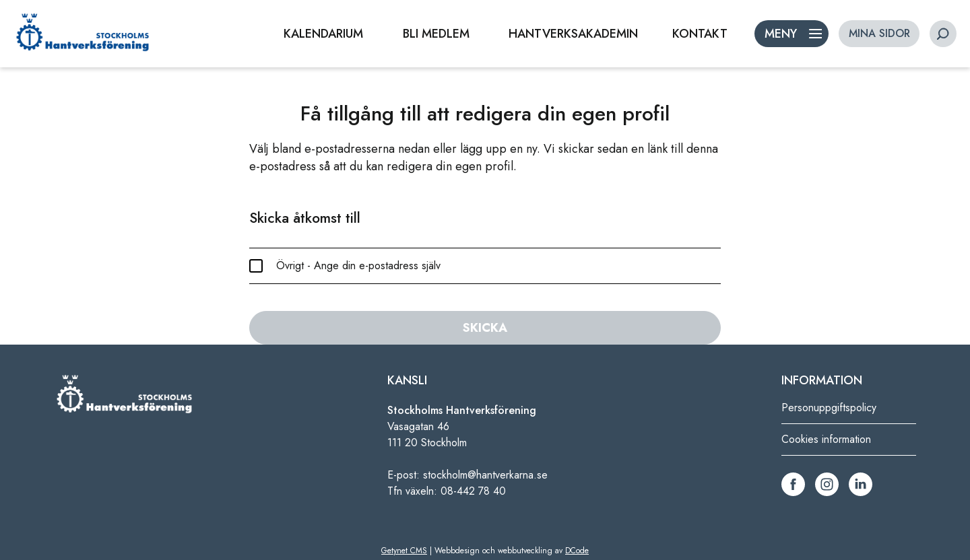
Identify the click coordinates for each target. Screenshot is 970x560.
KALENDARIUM (323, 34)
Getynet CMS (404, 551)
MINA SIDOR (879, 33)
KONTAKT (700, 34)
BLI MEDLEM (436, 34)
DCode (577, 551)
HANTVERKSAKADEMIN (573, 34)
